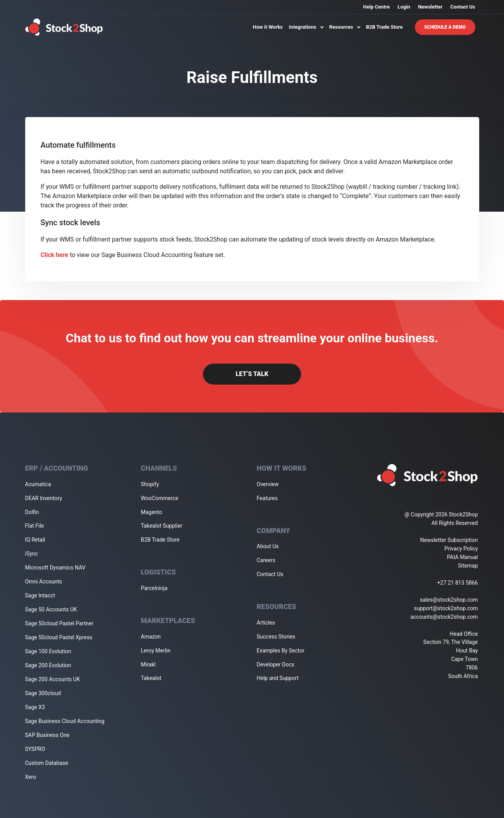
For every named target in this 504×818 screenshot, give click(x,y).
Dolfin (32, 512)
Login (404, 7)
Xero (31, 777)
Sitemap (468, 566)
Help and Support (278, 678)
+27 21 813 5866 (458, 583)
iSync (32, 554)
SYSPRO (35, 749)
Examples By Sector (281, 651)
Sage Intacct (40, 595)
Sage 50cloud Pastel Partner (59, 623)
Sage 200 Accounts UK (53, 679)
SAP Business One (47, 735)
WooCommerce (160, 498)
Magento (152, 512)
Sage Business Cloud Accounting (65, 721)
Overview (268, 484)
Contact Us (463, 7)
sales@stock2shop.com (449, 600)
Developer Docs (276, 664)
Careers (266, 560)
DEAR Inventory (44, 498)
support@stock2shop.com (446, 608)
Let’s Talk (252, 374)
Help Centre (376, 7)
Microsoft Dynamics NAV (55, 568)
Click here (55, 255)
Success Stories (276, 637)
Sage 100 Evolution (48, 651)
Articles (266, 623)
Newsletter (430, 7)
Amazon (151, 637)
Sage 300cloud (43, 693)
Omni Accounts (44, 582)
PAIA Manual (463, 557)
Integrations (306, 27)
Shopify (150, 484)
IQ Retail (35, 540)
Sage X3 (35, 707)
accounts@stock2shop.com (444, 617)
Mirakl (148, 664)
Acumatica (38, 484)
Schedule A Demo (445, 27)
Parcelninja (154, 588)
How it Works (268, 27)
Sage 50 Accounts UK (51, 609)
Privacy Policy (461, 549)
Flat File (35, 526)
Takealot (151, 678)
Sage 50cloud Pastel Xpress (59, 637)
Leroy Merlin (156, 651)
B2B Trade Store (384, 27)
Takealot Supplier (162, 526)
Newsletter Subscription (449, 540)
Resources (345, 27)
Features (267, 498)
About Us (268, 546)
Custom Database (47, 763)
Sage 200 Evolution (48, 665)
